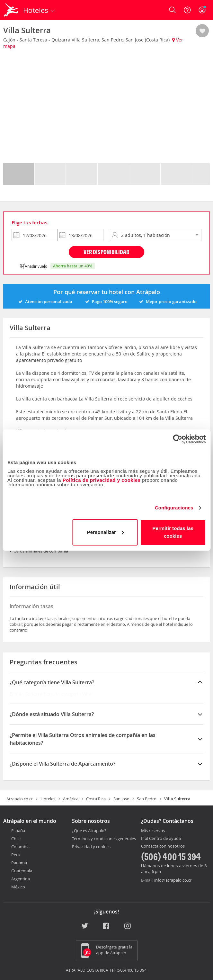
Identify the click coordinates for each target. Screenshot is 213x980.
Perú (16, 855)
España (18, 831)
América (71, 799)
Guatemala (22, 871)
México (18, 887)
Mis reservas (153, 831)
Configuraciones (174, 508)
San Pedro (147, 799)
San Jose (121, 799)
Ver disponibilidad (107, 252)
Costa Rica (96, 799)
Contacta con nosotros (163, 846)
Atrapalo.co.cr (20, 799)
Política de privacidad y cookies (102, 480)
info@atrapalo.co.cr (173, 880)
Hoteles (48, 799)
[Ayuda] (187, 10)
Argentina (21, 879)
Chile (16, 839)
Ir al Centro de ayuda (161, 839)
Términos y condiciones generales (104, 839)
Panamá (19, 863)
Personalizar (105, 532)
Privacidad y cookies (91, 847)
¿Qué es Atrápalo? (89, 831)
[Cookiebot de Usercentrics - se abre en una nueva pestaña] (177, 439)
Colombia (20, 847)
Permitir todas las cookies (173, 532)
